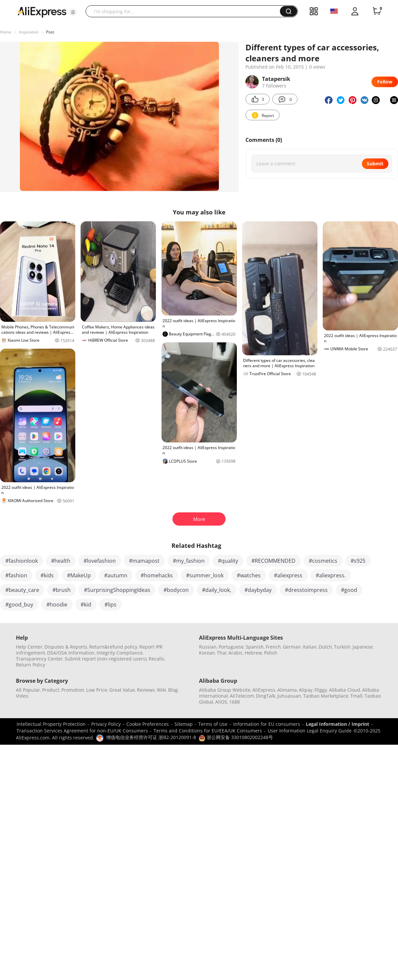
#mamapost (144, 561)
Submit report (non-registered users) (106, 659)
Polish (271, 653)
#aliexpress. (331, 575)
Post (50, 32)
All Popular (28, 690)
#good (349, 590)
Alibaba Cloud (345, 690)
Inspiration (29, 32)
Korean (207, 653)
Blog (173, 690)
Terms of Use (213, 724)
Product (51, 690)
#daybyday (258, 590)
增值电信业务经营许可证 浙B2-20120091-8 (151, 737)
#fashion (16, 575)
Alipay (306, 690)
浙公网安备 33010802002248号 (236, 737)
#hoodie (57, 605)
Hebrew (253, 653)
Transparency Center (39, 659)
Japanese (363, 647)
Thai (222, 653)
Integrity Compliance (120, 653)
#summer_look (205, 575)
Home (6, 32)
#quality (228, 561)
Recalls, (157, 659)
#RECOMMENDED (273, 561)
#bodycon (176, 590)
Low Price (97, 690)
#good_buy (19, 605)
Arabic (236, 653)
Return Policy (31, 665)
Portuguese (231, 647)
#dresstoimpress (306, 590)
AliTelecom (242, 696)
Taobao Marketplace (326, 696)
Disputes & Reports (66, 647)
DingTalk (266, 696)
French (273, 647)
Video (22, 696)
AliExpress (264, 690)
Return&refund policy (113, 647)
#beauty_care (22, 590)
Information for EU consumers (267, 724)
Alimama (287, 690)
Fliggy (321, 690)
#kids (47, 575)
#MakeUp (79, 575)
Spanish (255, 647)
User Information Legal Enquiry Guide (310, 731)
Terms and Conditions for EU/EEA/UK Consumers (208, 731)
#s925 (358, 561)
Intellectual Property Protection (51, 724)
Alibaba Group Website (225, 690)
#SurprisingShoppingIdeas (117, 590)
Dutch (325, 647)
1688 (234, 702)
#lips (110, 605)
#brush (62, 590)
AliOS (221, 702)
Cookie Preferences (148, 724)
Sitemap (184, 724)
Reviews (146, 690)
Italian (310, 647)
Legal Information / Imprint (337, 724)
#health (61, 561)
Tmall (356, 696)
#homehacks (157, 575)
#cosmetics (323, 561)
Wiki (162, 690)
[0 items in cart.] (377, 11)
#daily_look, (217, 590)
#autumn (116, 575)
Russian (208, 647)
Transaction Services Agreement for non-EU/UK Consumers (82, 731)
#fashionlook (22, 561)
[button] (73, 12)
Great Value (122, 690)
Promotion (73, 690)
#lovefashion (100, 561)
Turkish (342, 647)
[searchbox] (185, 11)
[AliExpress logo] (42, 12)
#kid (86, 605)
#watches (249, 575)
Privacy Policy (106, 724)
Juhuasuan (289, 696)
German (292, 647)
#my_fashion (189, 561)
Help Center (29, 647)
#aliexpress (288, 575)
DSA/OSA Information (71, 653)
